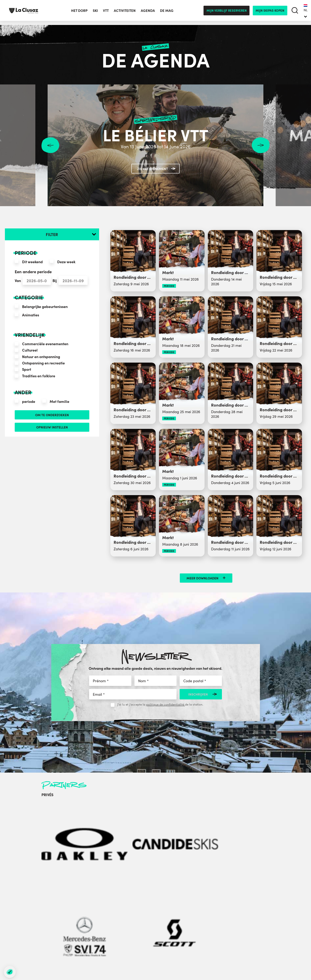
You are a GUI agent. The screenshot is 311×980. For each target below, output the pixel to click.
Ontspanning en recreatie (43, 363)
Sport (27, 369)
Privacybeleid (212, 931)
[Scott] (149, 815)
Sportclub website (152, 931)
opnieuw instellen (52, 429)
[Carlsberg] (181, 815)
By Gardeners (295, 950)
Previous (50, 145)
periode (29, 401)
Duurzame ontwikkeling (220, 926)
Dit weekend (32, 262)
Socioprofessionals (152, 936)
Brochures (210, 911)
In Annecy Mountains (218, 902)
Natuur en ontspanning (41, 357)
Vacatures (209, 921)
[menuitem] (306, 12)
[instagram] (87, 944)
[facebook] (64, 944)
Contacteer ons (213, 907)
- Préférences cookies (193, 962)
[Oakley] (55, 815)
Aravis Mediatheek (153, 917)
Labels (207, 916)
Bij (55, 280)
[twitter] (75, 944)
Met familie (59, 401)
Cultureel (30, 350)
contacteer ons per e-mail (90, 929)
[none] (306, 12)
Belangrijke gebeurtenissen (45, 306)
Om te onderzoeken (52, 415)
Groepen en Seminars (155, 907)
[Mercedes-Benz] (118, 815)
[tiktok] (110, 944)
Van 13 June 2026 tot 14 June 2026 (156, 146)
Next (261, 145)
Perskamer (147, 912)
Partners (145, 922)
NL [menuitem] (306, 12)
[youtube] (98, 944)
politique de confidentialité (166, 704)
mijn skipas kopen (270, 12)
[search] (295, 12)
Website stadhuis (151, 926)
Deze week (66, 262)
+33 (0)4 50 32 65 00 (105, 911)
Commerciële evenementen (45, 344)
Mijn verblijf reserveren (227, 12)
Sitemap (172, 962)
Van (18, 280)
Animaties (31, 315)
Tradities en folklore (39, 376)
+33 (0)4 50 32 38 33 (107, 918)
